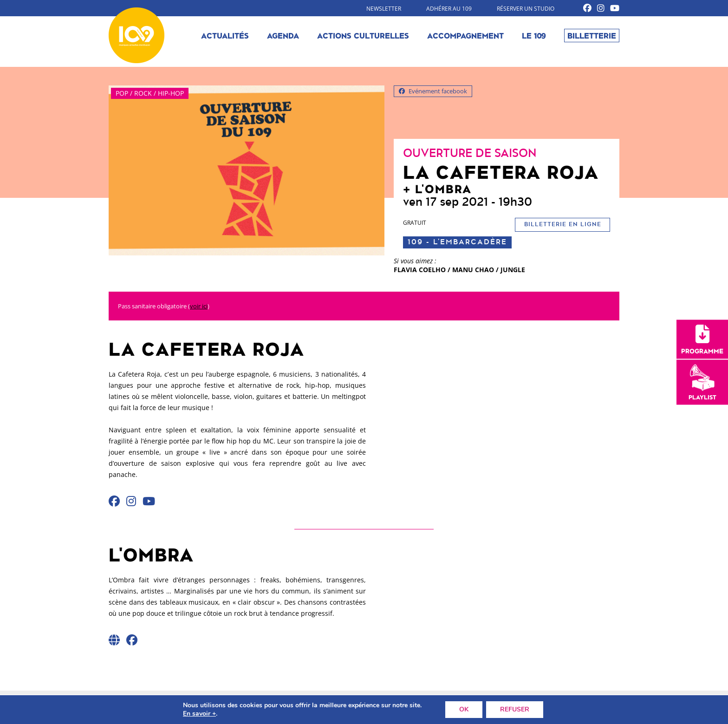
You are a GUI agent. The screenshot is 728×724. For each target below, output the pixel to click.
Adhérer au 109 (449, 9)
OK (464, 709)
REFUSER (515, 709)
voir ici (199, 306)
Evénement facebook (433, 91)
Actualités (225, 35)
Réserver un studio (526, 9)
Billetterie (592, 35)
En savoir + (199, 714)
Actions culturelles (363, 35)
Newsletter (384, 9)
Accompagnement (465, 35)
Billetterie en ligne (563, 225)
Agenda (283, 35)
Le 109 (534, 35)
